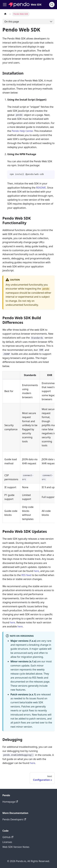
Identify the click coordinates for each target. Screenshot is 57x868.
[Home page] (5, 14)
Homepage (10, 802)
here (36, 571)
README (41, 188)
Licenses (7, 842)
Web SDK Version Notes (16, 847)
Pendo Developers (14, 819)
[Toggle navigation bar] (5, 5)
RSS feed (26, 575)
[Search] (52, 5)
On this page (12, 22)
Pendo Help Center (22, 131)
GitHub (8, 837)
